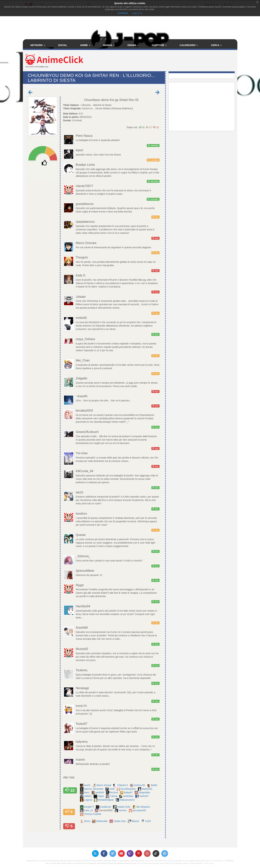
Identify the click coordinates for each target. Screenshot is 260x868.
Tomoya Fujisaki (93, 814)
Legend (88, 800)
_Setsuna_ (83, 556)
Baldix (154, 785)
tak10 (80, 492)
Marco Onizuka (86, 243)
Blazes (136, 821)
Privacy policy (209, 863)
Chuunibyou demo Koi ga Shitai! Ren (109, 100)
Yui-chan (82, 453)
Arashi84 (82, 628)
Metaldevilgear (106, 800)
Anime (85, 45)
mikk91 (88, 796)
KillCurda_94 (85, 471)
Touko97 (82, 724)
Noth (112, 789)
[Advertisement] (166, 61)
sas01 (88, 785)
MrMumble (102, 821)
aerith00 (100, 792)
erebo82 (81, 318)
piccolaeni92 (140, 810)
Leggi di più (137, 13)
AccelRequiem (129, 789)
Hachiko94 (83, 606)
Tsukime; (82, 670)
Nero (87, 792)
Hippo (101, 796)
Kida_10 (89, 810)
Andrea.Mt (140, 785)
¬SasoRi (82, 396)
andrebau (129, 796)
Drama (133, 45)
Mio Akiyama (143, 807)
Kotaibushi (106, 807)
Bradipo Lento (85, 165)
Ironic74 (81, 706)
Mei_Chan (83, 360)
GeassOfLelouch (87, 432)
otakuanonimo (128, 800)
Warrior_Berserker (94, 789)
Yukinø (114, 796)
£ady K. (81, 275)
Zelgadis (82, 378)
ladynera (82, 742)
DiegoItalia (145, 792)
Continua (123, 13)
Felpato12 (123, 785)
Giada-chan (120, 821)
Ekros (88, 821)
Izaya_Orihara (85, 339)
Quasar (81, 535)
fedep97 (129, 792)
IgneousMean (85, 571)
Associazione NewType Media (105, 861)
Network (38, 45)
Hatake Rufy (124, 807)
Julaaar (81, 297)
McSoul (114, 792)
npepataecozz (85, 222)
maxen (80, 760)
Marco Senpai (104, 785)
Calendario (189, 45)
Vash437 (144, 796)
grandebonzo (85, 204)
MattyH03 (147, 789)
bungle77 (89, 807)
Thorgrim (82, 257)
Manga (109, 45)
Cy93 (148, 821)
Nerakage (82, 688)
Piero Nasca (84, 136)
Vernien (123, 810)
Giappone (159, 45)
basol (79, 150)
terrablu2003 (84, 411)
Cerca (216, 45)
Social (63, 45)
